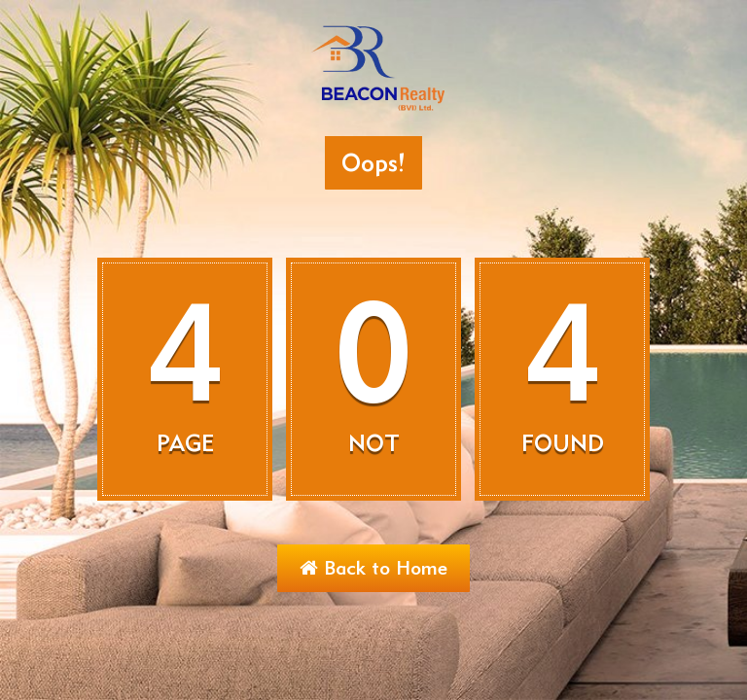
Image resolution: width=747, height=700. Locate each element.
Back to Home (373, 568)
